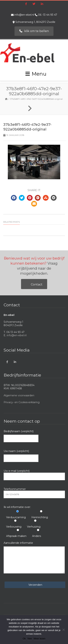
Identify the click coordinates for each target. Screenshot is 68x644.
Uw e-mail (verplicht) (34, 475)
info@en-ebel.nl (24, 15)
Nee (30, 639)
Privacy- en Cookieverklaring (22, 402)
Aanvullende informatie (34, 557)
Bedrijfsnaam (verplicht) (21, 436)
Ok (24, 639)
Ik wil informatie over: (17, 507)
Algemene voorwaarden (19, 395)
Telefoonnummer (34, 493)
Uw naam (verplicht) (21, 456)
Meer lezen (40, 639)
